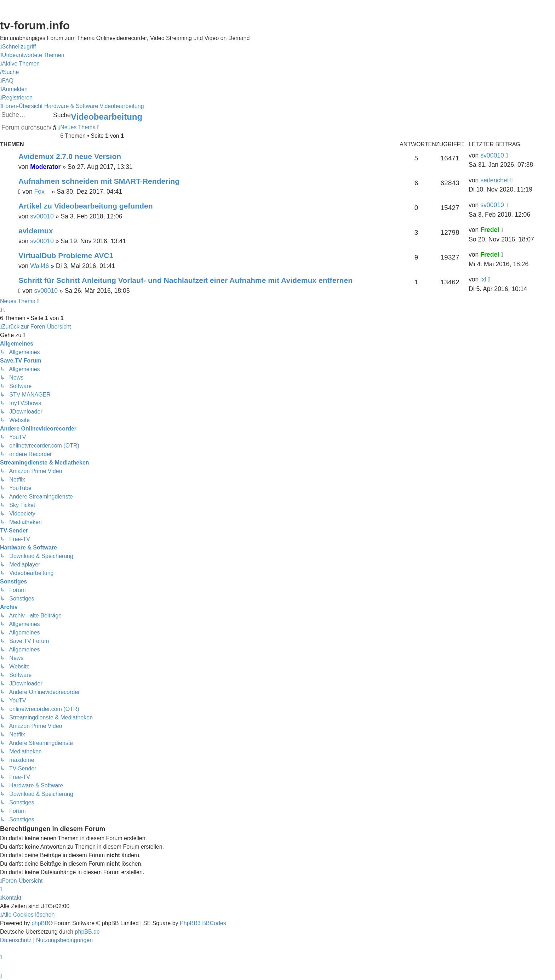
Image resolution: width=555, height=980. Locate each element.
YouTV (460, 78)
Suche (62, 115)
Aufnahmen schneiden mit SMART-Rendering (99, 181)
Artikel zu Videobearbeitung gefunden (86, 206)
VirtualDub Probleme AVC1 (66, 255)
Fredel (490, 230)
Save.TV (462, 49)
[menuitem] (32, 55)
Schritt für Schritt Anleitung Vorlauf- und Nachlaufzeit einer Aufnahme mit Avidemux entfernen (185, 280)
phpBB (40, 923)
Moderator (45, 167)
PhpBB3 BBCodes (203, 923)
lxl (483, 279)
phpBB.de (87, 932)
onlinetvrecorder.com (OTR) (488, 64)
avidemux (36, 231)
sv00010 (492, 155)
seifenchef (494, 180)
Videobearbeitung (107, 117)
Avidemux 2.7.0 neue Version (70, 156)
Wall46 (39, 266)
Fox (42, 192)
